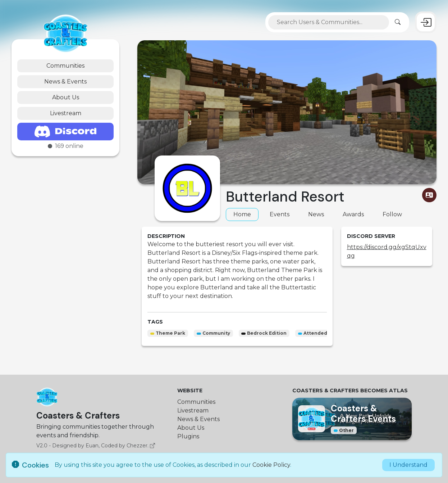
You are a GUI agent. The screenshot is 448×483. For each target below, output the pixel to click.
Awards (353, 214)
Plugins (188, 436)
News (316, 214)
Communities (65, 66)
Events (280, 214)
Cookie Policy (271, 465)
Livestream (66, 113)
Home (242, 214)
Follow (392, 214)
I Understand (408, 465)
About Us (66, 97)
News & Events (65, 82)
